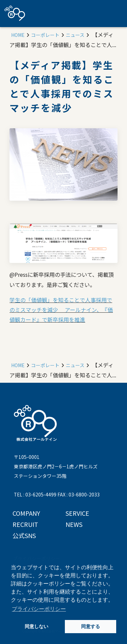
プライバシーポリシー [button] (39, 609)
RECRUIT (25, 524)
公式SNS (24, 535)
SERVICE (77, 513)
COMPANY (26, 513)
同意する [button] (91, 626)
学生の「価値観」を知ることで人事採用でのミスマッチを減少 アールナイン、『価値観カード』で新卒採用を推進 (61, 310)
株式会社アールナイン (15, 13)
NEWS (74, 524)
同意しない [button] (36, 626)
